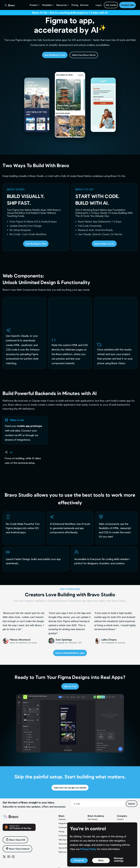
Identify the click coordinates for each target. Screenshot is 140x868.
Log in (99, 5)
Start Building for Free (55, 55)
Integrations (63, 823)
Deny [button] (101, 860)
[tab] (25, 430)
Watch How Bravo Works (84, 55)
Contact (120, 819)
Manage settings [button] (119, 860)
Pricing (75, 5)
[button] (35, 5)
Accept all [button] (79, 860)
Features (62, 819)
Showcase (63, 844)
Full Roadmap (64, 827)
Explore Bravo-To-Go (104, 244)
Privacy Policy (88, 849)
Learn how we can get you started (70, 788)
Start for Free (70, 686)
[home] (9, 5)
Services (84, 5)
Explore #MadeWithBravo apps (70, 653)
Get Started (92, 819)
